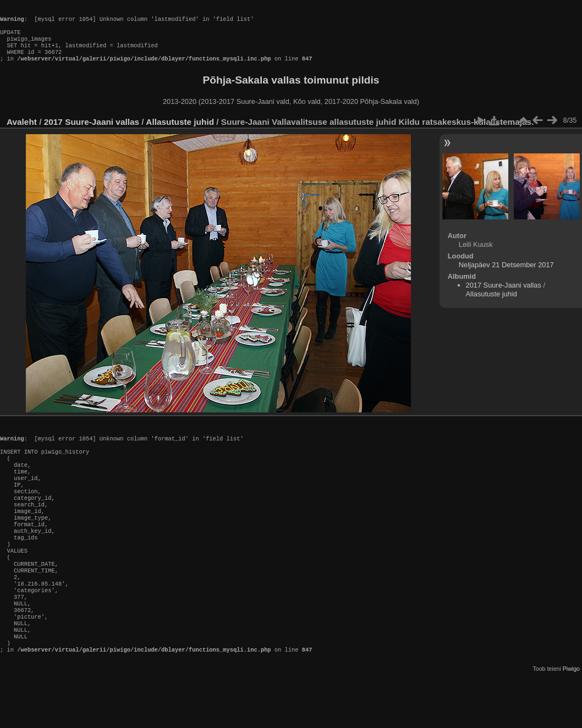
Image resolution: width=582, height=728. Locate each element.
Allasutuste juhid (180, 133)
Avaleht (22, 133)
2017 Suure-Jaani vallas (92, 133)
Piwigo (571, 719)
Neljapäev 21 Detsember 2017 (506, 276)
